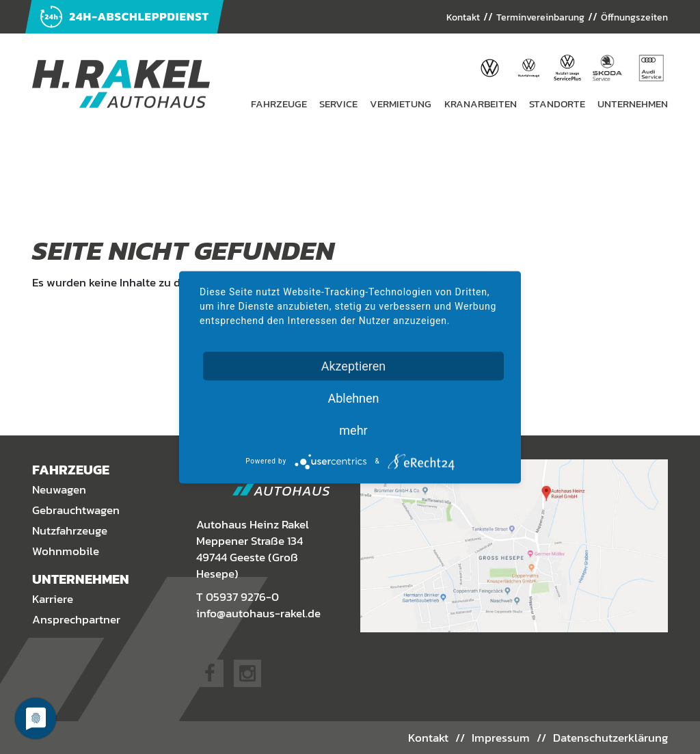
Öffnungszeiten (630, 17)
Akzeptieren (354, 365)
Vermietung (401, 104)
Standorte (557, 104)
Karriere (53, 600)
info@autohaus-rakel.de (258, 613)
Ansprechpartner (76, 620)
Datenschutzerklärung (611, 737)
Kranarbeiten (481, 104)
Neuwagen (59, 490)
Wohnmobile (66, 552)
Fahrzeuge (279, 104)
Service (338, 104)
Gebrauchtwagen (76, 511)
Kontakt (440, 17)
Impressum (501, 737)
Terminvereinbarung (525, 17)
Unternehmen (633, 104)
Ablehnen (353, 398)
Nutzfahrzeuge (70, 531)
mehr (353, 430)
